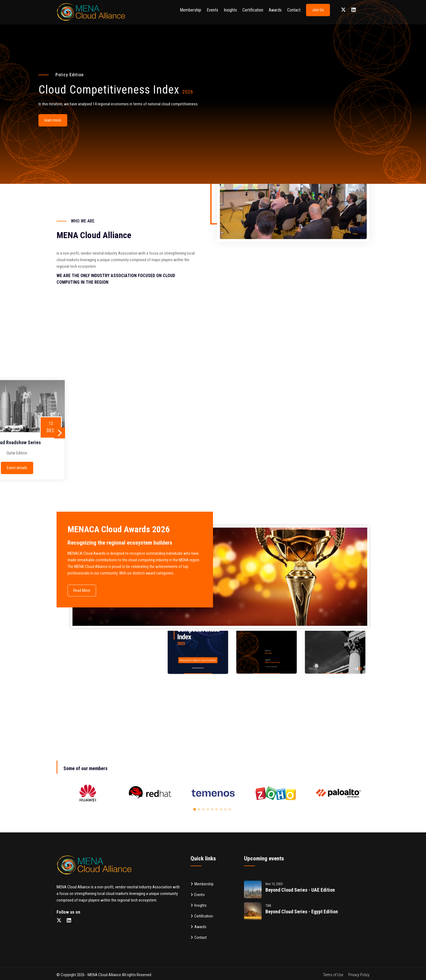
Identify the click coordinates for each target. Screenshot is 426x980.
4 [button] (209, 810)
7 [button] (222, 810)
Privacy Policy (359, 975)
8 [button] (226, 810)
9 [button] (231, 810)
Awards (275, 10)
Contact (294, 10)
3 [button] (204, 810)
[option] (88, 793)
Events (212, 10)
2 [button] (200, 810)
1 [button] (195, 810)
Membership (190, 10)
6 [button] (217, 810)
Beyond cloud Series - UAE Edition (300, 890)
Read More (82, 590)
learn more (53, 120)
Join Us (318, 10)
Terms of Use (333, 975)
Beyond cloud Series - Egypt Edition (302, 912)
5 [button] (213, 810)
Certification (253, 10)
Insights (230, 10)
